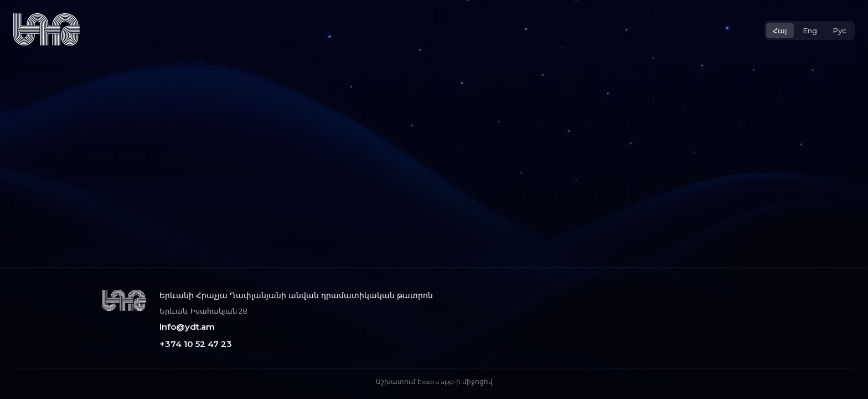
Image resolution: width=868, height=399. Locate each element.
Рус (839, 30)
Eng (810, 30)
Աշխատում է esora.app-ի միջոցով (434, 382)
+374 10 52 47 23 (196, 344)
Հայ (780, 30)
